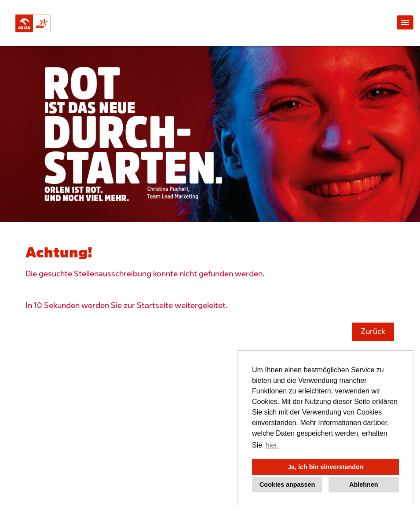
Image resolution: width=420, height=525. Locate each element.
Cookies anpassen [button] (287, 485)
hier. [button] (272, 445)
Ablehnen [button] (364, 485)
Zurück (373, 332)
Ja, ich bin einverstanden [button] (325, 467)
